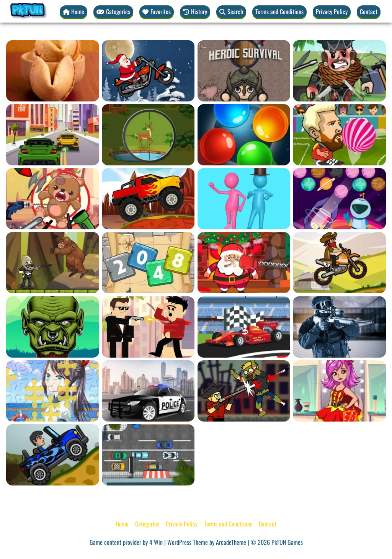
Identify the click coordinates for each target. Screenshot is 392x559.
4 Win (156, 542)
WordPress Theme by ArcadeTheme (207, 542)
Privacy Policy (332, 11)
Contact (369, 11)
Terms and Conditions (279, 11)
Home (122, 524)
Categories (147, 524)
